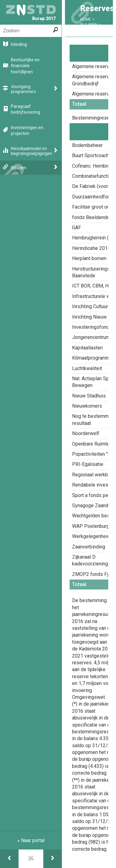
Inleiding (19, 44)
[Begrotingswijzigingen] (9, 859)
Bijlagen (19, 168)
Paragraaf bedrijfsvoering (26, 109)
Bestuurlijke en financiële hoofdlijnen (25, 66)
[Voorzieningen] (53, 859)
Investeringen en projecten (27, 131)
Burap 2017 (31, 13)
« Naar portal (31, 840)
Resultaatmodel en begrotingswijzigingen (32, 151)
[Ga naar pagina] (31, 859)
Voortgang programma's (23, 89)
